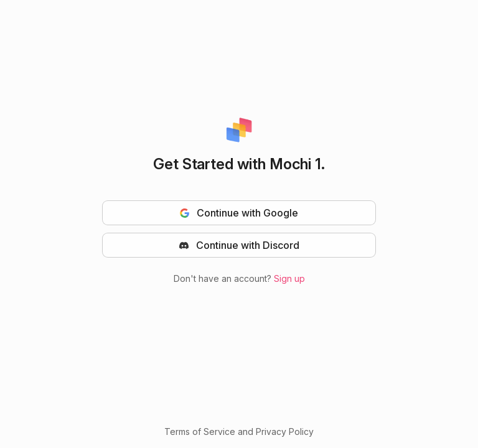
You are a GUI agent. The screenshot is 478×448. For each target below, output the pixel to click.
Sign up (289, 278)
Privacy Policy (285, 432)
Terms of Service (200, 432)
